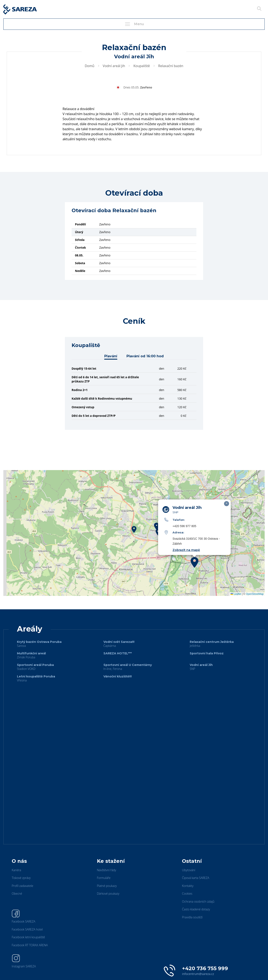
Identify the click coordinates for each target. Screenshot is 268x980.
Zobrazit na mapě (186, 550)
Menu (134, 24)
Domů (90, 66)
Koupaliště (142, 66)
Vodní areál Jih (114, 66)
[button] (134, 529)
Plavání (111, 356)
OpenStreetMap (255, 594)
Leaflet (236, 594)
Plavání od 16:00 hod (145, 356)
